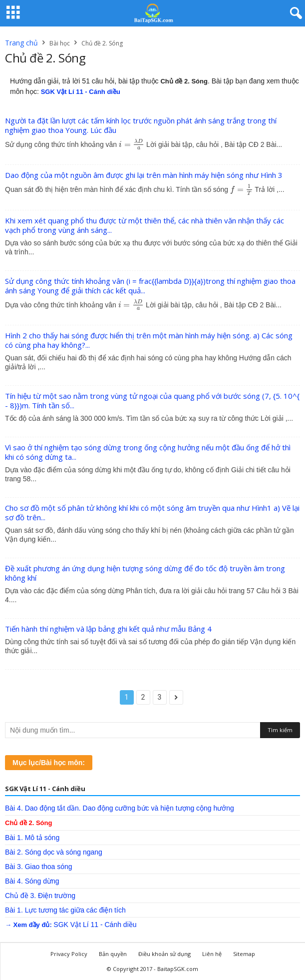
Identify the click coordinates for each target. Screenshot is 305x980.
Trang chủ (21, 43)
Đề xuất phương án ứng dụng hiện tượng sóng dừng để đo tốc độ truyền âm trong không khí (145, 573)
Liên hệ (212, 954)
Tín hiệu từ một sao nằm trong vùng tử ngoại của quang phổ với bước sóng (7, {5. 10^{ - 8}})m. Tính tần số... (152, 401)
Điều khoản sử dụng (164, 954)
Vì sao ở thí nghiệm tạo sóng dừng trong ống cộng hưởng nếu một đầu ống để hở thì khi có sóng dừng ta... (148, 452)
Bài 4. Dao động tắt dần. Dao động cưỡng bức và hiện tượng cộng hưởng (120, 808)
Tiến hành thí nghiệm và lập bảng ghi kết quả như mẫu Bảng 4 (108, 629)
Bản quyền (113, 954)
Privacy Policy (69, 954)
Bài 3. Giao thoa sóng (39, 867)
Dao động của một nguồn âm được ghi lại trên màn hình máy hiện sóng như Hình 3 (144, 175)
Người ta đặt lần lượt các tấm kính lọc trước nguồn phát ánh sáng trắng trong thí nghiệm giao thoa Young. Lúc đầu (141, 125)
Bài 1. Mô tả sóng (32, 838)
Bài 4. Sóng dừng (32, 881)
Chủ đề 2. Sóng (28, 823)
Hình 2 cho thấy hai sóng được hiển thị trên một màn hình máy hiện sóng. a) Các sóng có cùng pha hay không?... (149, 340)
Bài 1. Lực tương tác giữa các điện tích (65, 910)
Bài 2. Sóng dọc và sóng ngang (54, 852)
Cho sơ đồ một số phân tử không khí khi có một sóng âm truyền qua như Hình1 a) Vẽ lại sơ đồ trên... (152, 512)
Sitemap (244, 954)
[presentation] (132, 144)
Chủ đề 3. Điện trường (40, 896)
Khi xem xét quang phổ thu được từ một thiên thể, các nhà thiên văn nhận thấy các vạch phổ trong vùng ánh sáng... (145, 225)
